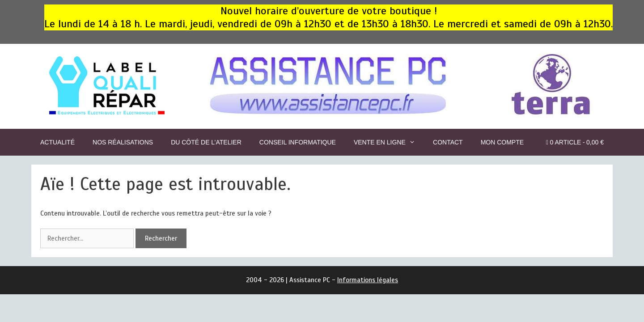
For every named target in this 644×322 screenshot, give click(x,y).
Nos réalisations (123, 142)
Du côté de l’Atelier (206, 142)
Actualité (57, 142)
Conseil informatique (298, 142)
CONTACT (448, 142)
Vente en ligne (389, 142)
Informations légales (368, 280)
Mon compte (502, 142)
